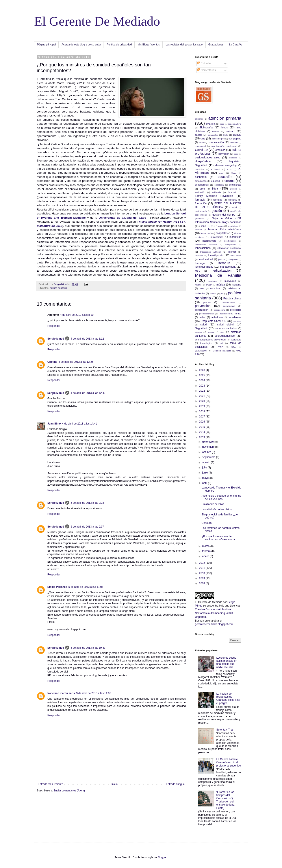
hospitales (222, 233)
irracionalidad (206, 259)
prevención (203, 306)
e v (229, 169)
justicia (221, 259)
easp (222, 173)
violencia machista (222, 351)
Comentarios (207, 70)
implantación (217, 237)
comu (201, 142)
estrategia (219, 185)
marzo (206, 546)
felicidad (218, 200)
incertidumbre (209, 241)
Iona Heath (236, 256)
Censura (207, 523)
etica (202, 189)
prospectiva (220, 310)
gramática (200, 219)
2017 (202, 417)
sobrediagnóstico (225, 336)
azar (222, 124)
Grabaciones (216, 45)
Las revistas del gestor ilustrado (184, 45)
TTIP (221, 347)
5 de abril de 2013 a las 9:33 (87, 503)
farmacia (200, 200)
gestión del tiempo (224, 215)
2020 (202, 401)
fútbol (234, 207)
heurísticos (233, 226)
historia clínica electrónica (225, 229)
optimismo (216, 288)
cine (203, 139)
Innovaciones (203, 248)
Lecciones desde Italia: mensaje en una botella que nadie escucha (227, 662)
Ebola (234, 173)
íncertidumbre (230, 241)
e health (216, 169)
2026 (202, 370)
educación (225, 177)
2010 (202, 573)
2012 (202, 563)
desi (236, 154)
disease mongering (226, 165)
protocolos (236, 310)
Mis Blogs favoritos (149, 45)
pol (222, 294)
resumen (237, 321)
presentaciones (228, 302)
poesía (213, 294)
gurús (221, 226)
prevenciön (229, 306)
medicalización (221, 271)
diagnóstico (203, 161)
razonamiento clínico (230, 314)
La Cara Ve (236, 45)
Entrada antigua (175, 784)
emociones (201, 181)
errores (230, 181)
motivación (230, 281)
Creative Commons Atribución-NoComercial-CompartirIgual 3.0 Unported (214, 613)
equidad (215, 181)
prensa (207, 302)
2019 (202, 406)
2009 (202, 578)
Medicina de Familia (218, 275)
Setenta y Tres (225, 730)
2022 (202, 391)
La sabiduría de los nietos (217, 509)
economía (201, 177)
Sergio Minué (56, 339)
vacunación (201, 351)
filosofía (233, 200)
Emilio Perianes (57, 587)
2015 (202, 427)
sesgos (198, 332)
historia (198, 230)
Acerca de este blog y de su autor (81, 45)
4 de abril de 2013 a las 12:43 (88, 393)
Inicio (115, 784)
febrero (207, 551)
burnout (216, 131)
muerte (198, 285)
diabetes (233, 158)
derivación (224, 154)
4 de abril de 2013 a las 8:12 (87, 339)
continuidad (200, 146)
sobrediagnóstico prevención (210, 340)
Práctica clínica (232, 299)
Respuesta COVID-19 (214, 321)
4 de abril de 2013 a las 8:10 (77, 315)
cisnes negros (218, 139)
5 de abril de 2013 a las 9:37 (87, 527)
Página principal (46, 45)
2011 (202, 568)
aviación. (211, 124)
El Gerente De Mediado (97, 21)
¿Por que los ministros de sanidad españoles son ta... (219, 538)
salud (203, 325)
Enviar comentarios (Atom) (69, 791)
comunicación (216, 142)
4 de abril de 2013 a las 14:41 (80, 424)
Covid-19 (201, 150)
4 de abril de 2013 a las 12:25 (76, 362)
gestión (217, 211)
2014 (202, 432)
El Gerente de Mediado (209, 602)
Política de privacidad (119, 45)
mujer (209, 285)
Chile (226, 135)
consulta (234, 142)
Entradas (204, 63)
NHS (202, 288)
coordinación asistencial (224, 146)
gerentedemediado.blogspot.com (214, 624)
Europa (233, 189)
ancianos (199, 119)
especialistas (202, 185)
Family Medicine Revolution (214, 196)
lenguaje (234, 259)
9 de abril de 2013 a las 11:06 (94, 693)
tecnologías (206, 343)
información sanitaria (206, 245)
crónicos (220, 150)
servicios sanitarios (226, 328)
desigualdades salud (208, 158)
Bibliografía (206, 128)
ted (221, 343)
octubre (207, 452)
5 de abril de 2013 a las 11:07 (86, 587)
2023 (202, 386)
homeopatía (206, 233)
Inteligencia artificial (210, 252)
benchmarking (235, 124)
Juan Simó (54, 424)
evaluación (200, 192)
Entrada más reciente (50, 784)
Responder (54, 326)
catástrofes (213, 135)
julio (205, 468)
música (221, 285)
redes (202, 317)
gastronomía (201, 211)
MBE (198, 271)
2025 (202, 375)
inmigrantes (230, 245)
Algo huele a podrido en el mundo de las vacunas (221, 497)
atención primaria (225, 118)
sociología (236, 340)
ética (215, 188)
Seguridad (201, 328)
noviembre (209, 447)
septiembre (209, 457)
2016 (202, 422)
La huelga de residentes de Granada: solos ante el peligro (228, 698)
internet (232, 252)
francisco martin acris (61, 693)
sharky (211, 332)
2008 (202, 583)
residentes (235, 317)
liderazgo (200, 263)
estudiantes (235, 185)
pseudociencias (206, 314)
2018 (202, 411)
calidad (230, 131)
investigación (216, 256)
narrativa (237, 285)
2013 (202, 437)
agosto (207, 462)
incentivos (235, 237)
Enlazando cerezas (213, 504)
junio (205, 473)
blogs (225, 128)
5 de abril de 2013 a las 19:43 (88, 648)
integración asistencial (229, 248)
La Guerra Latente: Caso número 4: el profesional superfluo (229, 762)
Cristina (52, 362)
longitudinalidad (204, 267)
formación (201, 203)
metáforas (212, 281)
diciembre (208, 442)
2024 (202, 380)
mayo (206, 478)
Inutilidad (199, 256)
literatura (224, 263)
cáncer (199, 135)
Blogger (162, 857)
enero (206, 556)
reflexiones (217, 317)
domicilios (200, 169)
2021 (202, 396)
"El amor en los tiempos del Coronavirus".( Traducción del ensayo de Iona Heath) (225, 800)
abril (205, 483)
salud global (225, 325)
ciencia (237, 135)
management (228, 267)
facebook (232, 192)
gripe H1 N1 (207, 226)
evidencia (216, 192)
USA (234, 347)
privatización (202, 310)
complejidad (235, 139)
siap (222, 332)
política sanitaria (58, 288)
